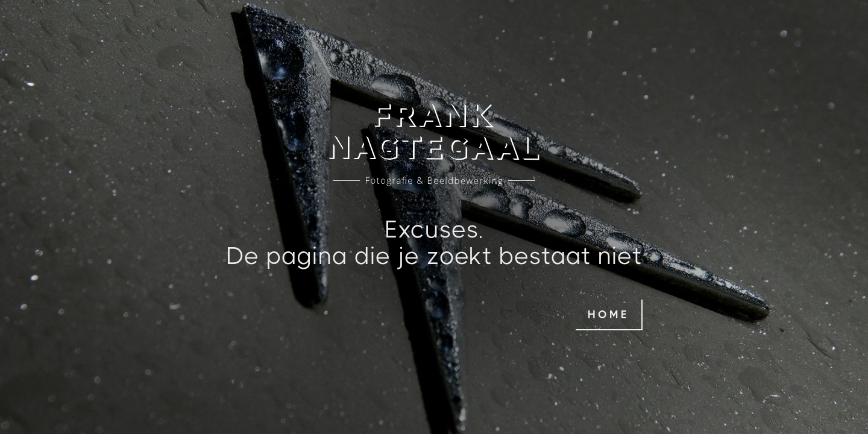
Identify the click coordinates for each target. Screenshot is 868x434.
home (609, 315)
